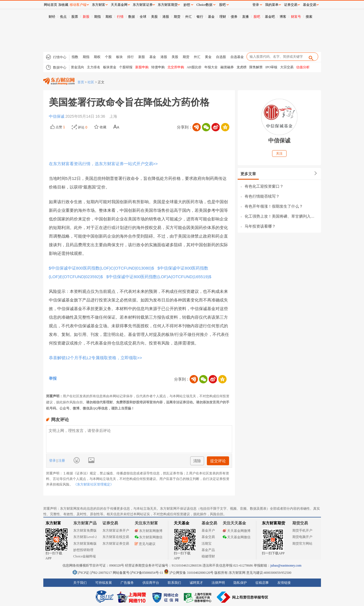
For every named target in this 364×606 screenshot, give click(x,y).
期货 (177, 17)
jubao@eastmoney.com (286, 565)
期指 (97, 17)
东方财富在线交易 (116, 537)
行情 (120, 17)
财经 (52, 17)
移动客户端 (78, 5)
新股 (86, 17)
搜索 (309, 17)
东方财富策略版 (85, 544)
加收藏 (63, 5)
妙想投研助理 (83, 550)
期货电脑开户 (302, 537)
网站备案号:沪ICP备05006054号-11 (138, 573)
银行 (200, 17)
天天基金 (182, 523)
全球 (143, 17)
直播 (245, 17)
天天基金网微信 (237, 537)
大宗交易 (287, 67)
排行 (130, 57)
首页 (81, 82)
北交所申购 (176, 67)
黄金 (208, 57)
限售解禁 (256, 67)
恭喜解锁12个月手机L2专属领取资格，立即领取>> (96, 358)
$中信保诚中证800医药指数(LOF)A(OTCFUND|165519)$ (158, 277)
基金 (211, 17)
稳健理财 (208, 556)
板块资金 (110, 67)
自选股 (221, 57)
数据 (132, 17)
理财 (223, 17)
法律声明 (218, 583)
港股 (166, 17)
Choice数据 (205, 5)
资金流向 (77, 67)
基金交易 (208, 537)
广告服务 (127, 583)
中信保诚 (57, 116)
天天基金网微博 (237, 531)
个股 (108, 57)
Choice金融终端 (85, 556)
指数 (75, 57)
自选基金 (237, 57)
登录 (53, 461)
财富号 (296, 17)
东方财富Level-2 (85, 537)
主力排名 (94, 67)
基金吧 (270, 17)
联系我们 (174, 583)
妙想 (187, 5)
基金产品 (208, 550)
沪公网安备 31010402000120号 (189, 573)
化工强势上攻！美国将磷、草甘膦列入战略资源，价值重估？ (281, 216)
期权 (109, 17)
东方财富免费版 (85, 530)
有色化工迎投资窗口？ (264, 186)
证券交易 (291, 5)
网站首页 (51, 5)
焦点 (63, 17)
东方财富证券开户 (116, 530)
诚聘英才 (196, 583)
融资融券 (227, 67)
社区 (91, 82)
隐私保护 (240, 583)
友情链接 (284, 583)
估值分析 (303, 67)
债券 (234, 17)
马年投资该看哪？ (260, 226)
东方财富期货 (273, 523)
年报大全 (211, 67)
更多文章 (248, 174)
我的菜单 (272, 5)
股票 (75, 17)
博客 (283, 17)
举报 (53, 378)
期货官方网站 (302, 544)
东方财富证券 (143, 5)
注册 (61, 461)
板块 (119, 57)
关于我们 (80, 583)
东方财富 (53, 523)
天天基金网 (119, 5)
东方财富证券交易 (116, 544)
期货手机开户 (302, 530)
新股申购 (142, 67)
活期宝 (207, 544)
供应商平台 (151, 583)
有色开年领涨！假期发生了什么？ (274, 206)
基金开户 (208, 530)
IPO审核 (271, 67)
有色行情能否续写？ (262, 196)
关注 (279, 154)
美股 (154, 17)
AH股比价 (194, 67)
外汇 (189, 17)
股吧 (257, 17)
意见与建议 (145, 544)
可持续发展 (104, 583)
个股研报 (126, 67)
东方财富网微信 (149, 537)
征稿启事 (262, 583)
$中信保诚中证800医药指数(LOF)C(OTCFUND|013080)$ (102, 268)
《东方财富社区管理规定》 (94, 484)
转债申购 (158, 67)
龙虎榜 (242, 67)
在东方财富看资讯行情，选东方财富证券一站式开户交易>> (103, 164)
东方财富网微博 (149, 531)
